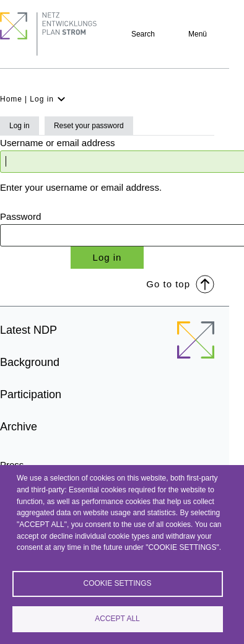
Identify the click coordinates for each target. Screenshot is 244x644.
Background (30, 362)
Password (20, 216)
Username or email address (58, 143)
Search (143, 34)
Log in (20, 126)
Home (11, 99)
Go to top (180, 283)
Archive (19, 427)
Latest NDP (28, 330)
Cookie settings (117, 583)
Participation (31, 394)
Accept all (117, 619)
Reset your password (89, 126)
